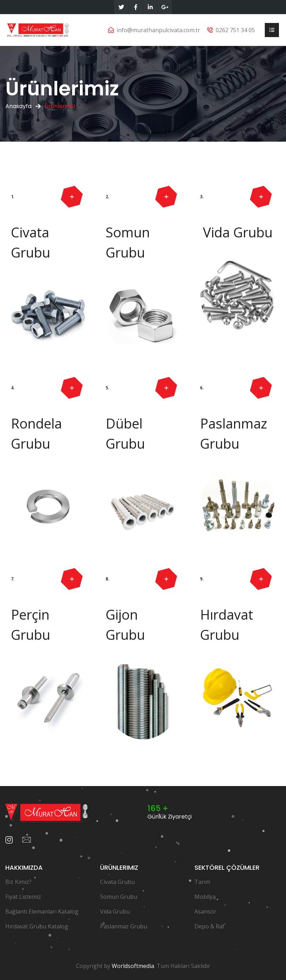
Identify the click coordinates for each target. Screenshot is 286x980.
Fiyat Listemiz (23, 897)
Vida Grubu (115, 911)
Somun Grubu (119, 897)
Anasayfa (18, 106)
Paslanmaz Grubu (124, 926)
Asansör (205, 911)
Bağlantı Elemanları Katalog (42, 911)
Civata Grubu (117, 882)
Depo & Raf (209, 926)
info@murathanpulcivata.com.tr (158, 30)
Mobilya (205, 897)
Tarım (202, 882)
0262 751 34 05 (235, 30)
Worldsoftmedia (133, 966)
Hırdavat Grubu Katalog (37, 926)
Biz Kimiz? (18, 882)
